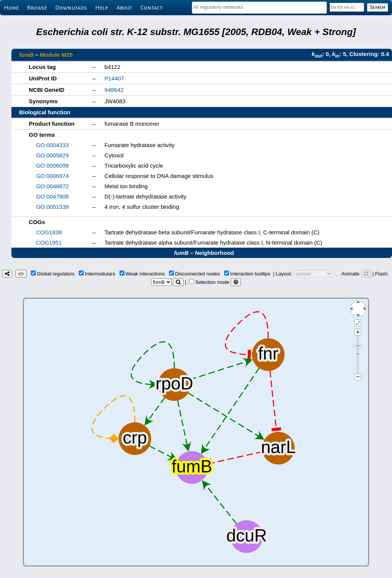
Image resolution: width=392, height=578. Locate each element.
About (124, 8)
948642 (114, 90)
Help (102, 8)
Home (11, 8)
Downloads (71, 8)
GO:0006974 (53, 176)
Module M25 (56, 55)
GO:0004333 (53, 145)
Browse (37, 8)
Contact (151, 8)
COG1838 (49, 232)
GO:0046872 (53, 186)
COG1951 (49, 243)
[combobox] (259, 8)
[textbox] (259, 7)
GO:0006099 (53, 166)
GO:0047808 (53, 196)
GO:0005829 (53, 155)
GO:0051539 (53, 207)
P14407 (115, 78)
